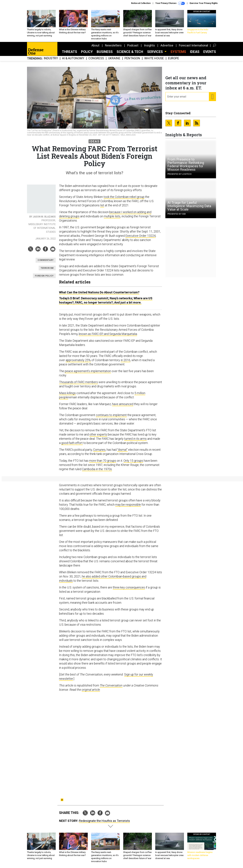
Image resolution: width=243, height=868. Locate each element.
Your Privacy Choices (170, 3)
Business (105, 52)
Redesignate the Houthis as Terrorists (104, 821)
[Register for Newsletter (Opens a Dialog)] (212, 97)
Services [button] (155, 52)
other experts (98, 434)
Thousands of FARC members (78, 382)
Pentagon (132, 58)
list (102, 205)
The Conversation (111, 685)
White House (154, 58)
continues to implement (111, 415)
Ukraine (114, 58)
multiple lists (112, 216)
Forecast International (193, 45)
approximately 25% (78, 360)
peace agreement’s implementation (88, 371)
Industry (51, 58)
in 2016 (125, 360)
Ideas (195, 52)
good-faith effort (72, 443)
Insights (149, 45)
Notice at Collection (141, 3)
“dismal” (122, 450)
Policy (87, 52)
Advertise (167, 45)
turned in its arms (135, 439)
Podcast (133, 45)
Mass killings (67, 393)
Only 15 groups (133, 461)
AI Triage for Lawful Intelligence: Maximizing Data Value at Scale (189, 206)
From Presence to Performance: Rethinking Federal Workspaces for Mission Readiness (186, 164)
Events (210, 52)
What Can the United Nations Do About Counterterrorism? (99, 292)
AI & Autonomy (73, 58)
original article (91, 690)
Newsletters (113, 45)
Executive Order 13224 (140, 236)
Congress (96, 58)
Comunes (99, 450)
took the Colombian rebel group (124, 197)
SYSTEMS (178, 52)
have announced (123, 404)
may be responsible (128, 505)
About (95, 45)
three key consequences (129, 587)
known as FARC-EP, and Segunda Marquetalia (108, 334)
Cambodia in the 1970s (97, 469)
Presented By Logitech (179, 174)
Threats (70, 52)
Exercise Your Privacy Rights (204, 3)
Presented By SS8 (177, 214)
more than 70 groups (103, 461)
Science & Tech (130, 52)
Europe (174, 58)
